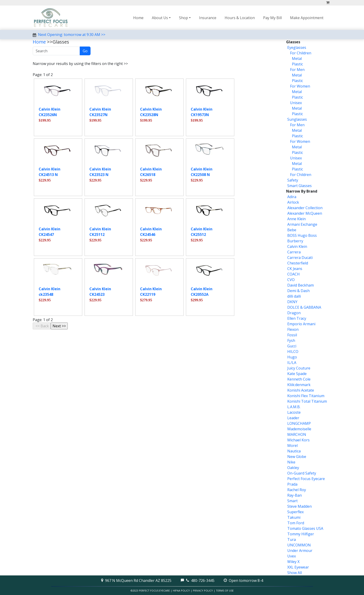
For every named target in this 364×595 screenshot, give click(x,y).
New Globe (297, 457)
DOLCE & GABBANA (304, 307)
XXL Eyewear (298, 567)
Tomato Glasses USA (305, 528)
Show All (295, 573)
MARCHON (297, 434)
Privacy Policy (203, 591)
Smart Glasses (299, 186)
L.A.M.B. (294, 407)
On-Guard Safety (302, 473)
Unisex (295, 103)
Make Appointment (307, 18)
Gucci (292, 346)
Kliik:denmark (299, 385)
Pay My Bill (272, 18)
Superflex (295, 512)
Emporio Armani (301, 324)
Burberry (295, 241)
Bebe (292, 230)
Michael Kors (298, 440)
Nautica (294, 451)
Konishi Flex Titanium (306, 396)
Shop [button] (183, 18)
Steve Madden (299, 506)
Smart (292, 501)
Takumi (294, 517)
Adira (292, 197)
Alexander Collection (305, 208)
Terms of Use (225, 591)
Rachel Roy (297, 490)
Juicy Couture (299, 368)
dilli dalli (294, 296)
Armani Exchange (302, 224)
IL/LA (292, 363)
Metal (296, 59)
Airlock (293, 202)
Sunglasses (297, 119)
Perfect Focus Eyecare (306, 479)
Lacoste (294, 412)
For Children (300, 53)
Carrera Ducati (300, 258)
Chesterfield (298, 263)
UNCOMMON (299, 545)
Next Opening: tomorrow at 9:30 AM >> (72, 35)
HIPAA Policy (181, 591)
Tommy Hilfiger (301, 534)
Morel (292, 446)
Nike (291, 462)
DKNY (292, 302)
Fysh (291, 340)
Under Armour (300, 551)
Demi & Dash (298, 291)
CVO (291, 280)
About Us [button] (160, 18)
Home (138, 18)
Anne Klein (296, 219)
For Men (297, 70)
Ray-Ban (295, 495)
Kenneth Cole (299, 379)
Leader (293, 418)
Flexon (293, 329)
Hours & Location (240, 18)
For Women (300, 86)
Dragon (294, 313)
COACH (294, 274)
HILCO (293, 352)
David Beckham (301, 285)
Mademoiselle (299, 429)
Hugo (292, 357)
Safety (293, 180)
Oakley (293, 468)
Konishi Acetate (301, 390)
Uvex (292, 556)
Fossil (292, 335)
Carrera (294, 252)
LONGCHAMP (299, 423)
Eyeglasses (297, 47)
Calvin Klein (297, 246)
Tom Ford (296, 523)
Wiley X (293, 562)
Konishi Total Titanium (307, 401)
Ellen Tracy (297, 318)
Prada (292, 484)
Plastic (297, 64)
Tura (292, 539)
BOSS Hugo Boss (302, 235)
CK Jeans (295, 269)
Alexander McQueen (305, 213)
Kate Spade (297, 374)
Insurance (208, 18)
